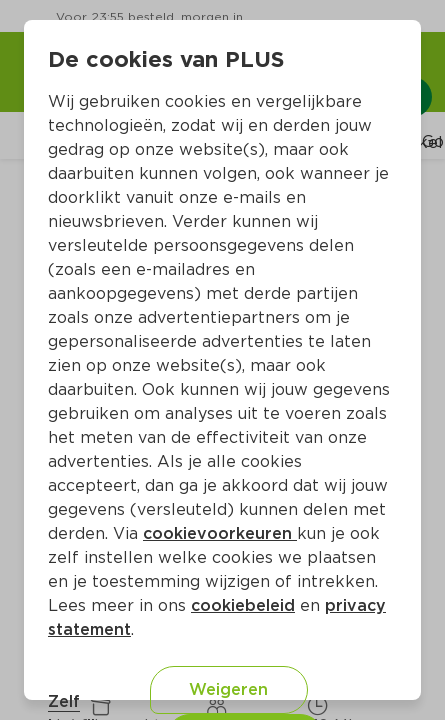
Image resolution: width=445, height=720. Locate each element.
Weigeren (228, 689)
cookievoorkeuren (220, 533)
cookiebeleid (243, 605)
